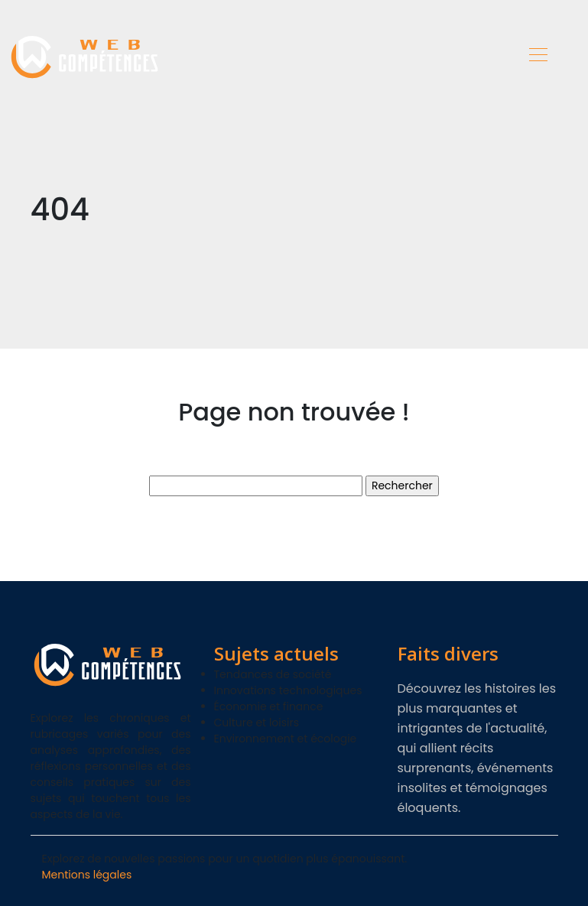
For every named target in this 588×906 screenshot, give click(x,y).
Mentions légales (87, 875)
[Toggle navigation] (538, 57)
